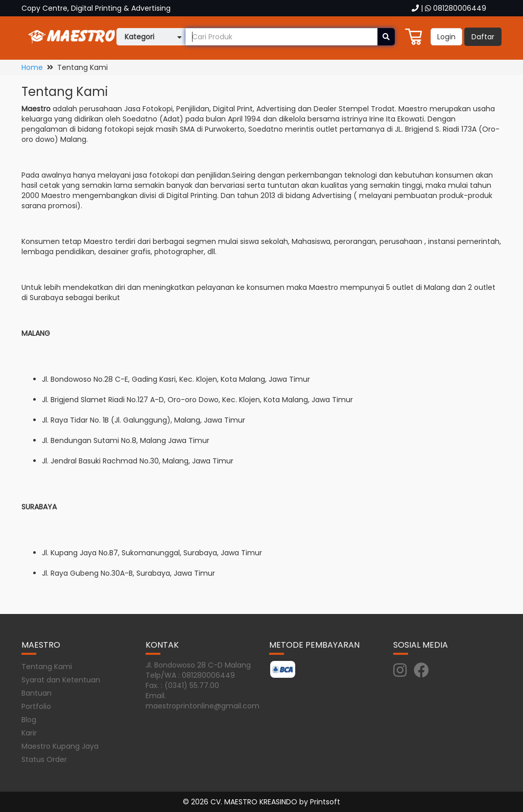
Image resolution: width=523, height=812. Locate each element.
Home (32, 67)
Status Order (44, 759)
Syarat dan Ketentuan (61, 680)
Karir (29, 733)
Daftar (483, 37)
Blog (29, 720)
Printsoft (325, 802)
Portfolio (36, 706)
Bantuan (37, 693)
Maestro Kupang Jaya (60, 746)
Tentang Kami (47, 667)
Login (446, 37)
